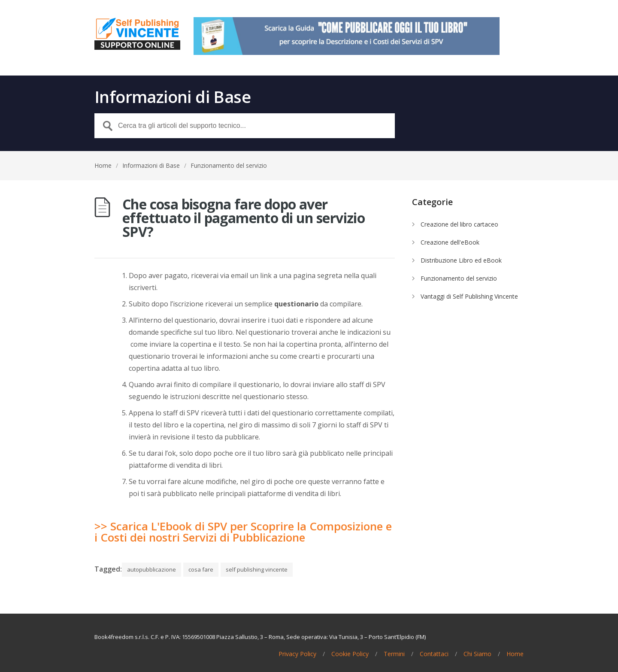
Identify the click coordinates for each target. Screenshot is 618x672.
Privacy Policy (297, 654)
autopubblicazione (151, 569)
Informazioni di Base (151, 165)
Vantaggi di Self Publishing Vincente (469, 296)
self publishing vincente (257, 569)
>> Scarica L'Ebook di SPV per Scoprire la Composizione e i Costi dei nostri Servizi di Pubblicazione (243, 532)
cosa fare (201, 569)
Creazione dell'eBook (450, 242)
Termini (394, 654)
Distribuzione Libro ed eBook (461, 260)
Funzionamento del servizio (229, 165)
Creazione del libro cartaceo (459, 224)
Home (103, 165)
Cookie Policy (350, 654)
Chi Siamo (477, 654)
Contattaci (434, 654)
